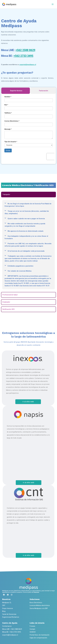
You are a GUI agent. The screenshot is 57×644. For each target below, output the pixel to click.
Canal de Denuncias (9, 614)
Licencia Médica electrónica (40, 605)
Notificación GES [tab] (8, 309)
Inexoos (36, 592)
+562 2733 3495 (23, 56)
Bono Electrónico (36, 603)
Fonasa (32, 626)
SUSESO (33, 632)
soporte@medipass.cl (28, 65)
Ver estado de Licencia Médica (20, 271)
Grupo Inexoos (8, 608)
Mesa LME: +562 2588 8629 (12, 629)
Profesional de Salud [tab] (10, 295)
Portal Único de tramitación (40, 635)
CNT (4, 605)
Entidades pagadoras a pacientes (20, 266)
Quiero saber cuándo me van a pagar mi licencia (26, 219)
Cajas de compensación (38, 638)
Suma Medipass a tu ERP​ (39, 608)
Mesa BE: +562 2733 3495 (12, 632)
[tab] (16, 91)
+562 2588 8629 (25, 50)
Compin (32, 629)
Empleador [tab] (6, 302)
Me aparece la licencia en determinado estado (26, 231)
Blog (4, 611)
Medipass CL (7, 603)
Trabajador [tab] (6, 194)
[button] (28, 205)
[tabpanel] (28, 245)
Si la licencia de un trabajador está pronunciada (26, 251)
